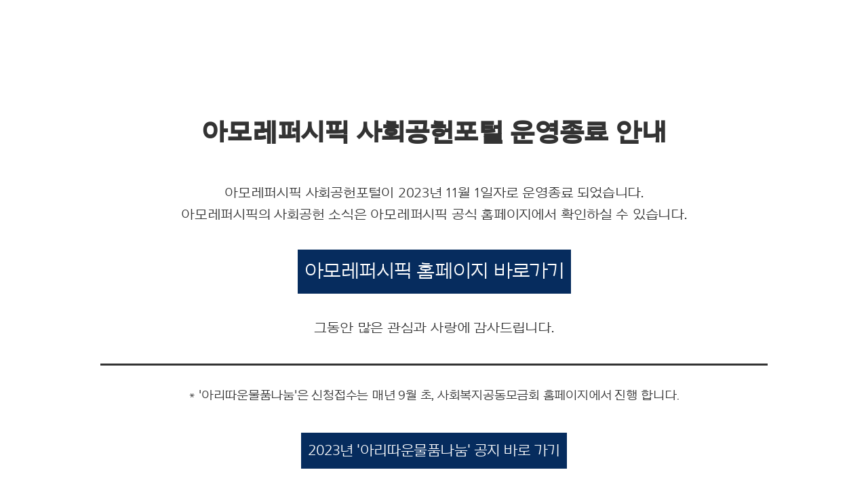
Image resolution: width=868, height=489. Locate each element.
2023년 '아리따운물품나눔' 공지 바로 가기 (434, 450)
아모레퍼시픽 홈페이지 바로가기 (434, 271)
